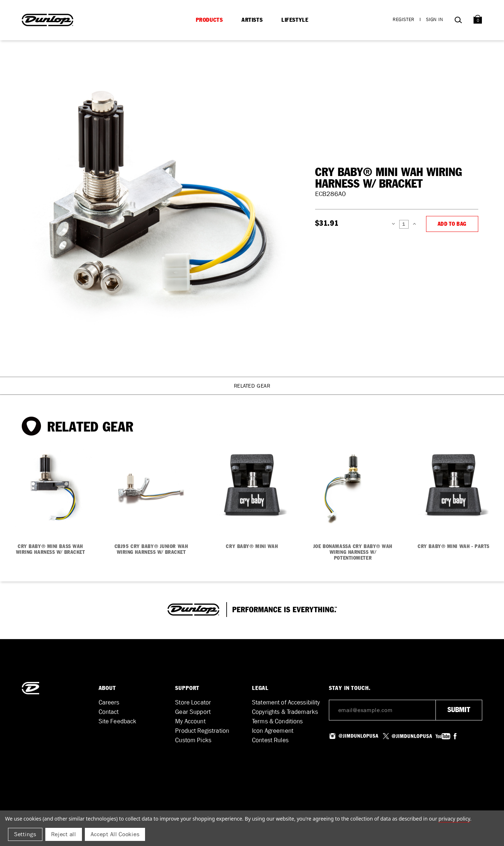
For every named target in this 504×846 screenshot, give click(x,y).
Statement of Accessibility (286, 702)
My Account (190, 721)
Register (404, 19)
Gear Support (193, 712)
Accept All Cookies (115, 834)
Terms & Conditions (278, 721)
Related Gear (252, 386)
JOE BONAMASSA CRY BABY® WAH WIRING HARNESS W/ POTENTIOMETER (353, 552)
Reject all (64, 834)
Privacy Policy (454, 819)
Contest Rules (270, 740)
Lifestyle (295, 20)
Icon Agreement (273, 731)
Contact (109, 712)
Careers (109, 702)
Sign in (435, 19)
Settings (25, 834)
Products (209, 20)
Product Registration (202, 731)
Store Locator (193, 702)
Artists (252, 20)
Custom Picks (193, 740)
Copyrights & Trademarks (285, 712)
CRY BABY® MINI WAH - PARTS (454, 547)
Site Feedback (118, 721)
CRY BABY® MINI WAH (252, 547)
